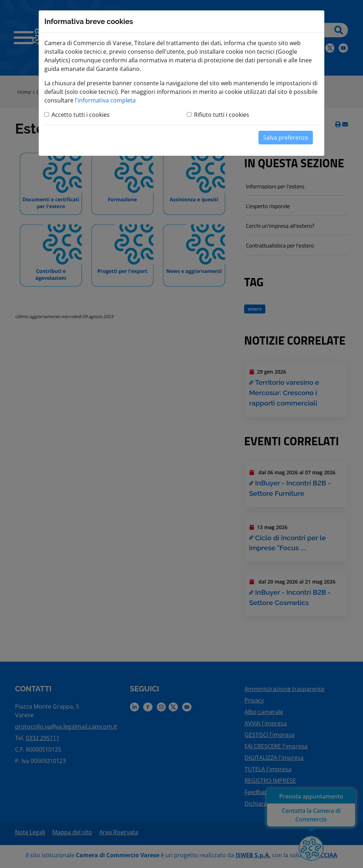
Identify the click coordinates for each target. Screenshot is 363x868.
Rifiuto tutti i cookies (222, 115)
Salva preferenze (286, 138)
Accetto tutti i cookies (81, 115)
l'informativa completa (105, 100)
